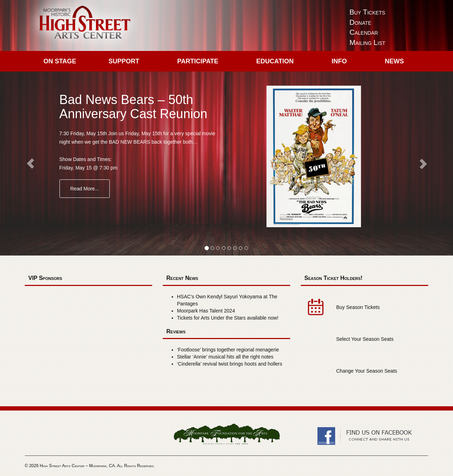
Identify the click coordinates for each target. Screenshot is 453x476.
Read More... (85, 189)
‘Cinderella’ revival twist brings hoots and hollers (230, 364)
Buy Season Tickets (358, 307)
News (394, 61)
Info (339, 61)
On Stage (60, 61)
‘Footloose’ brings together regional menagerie (228, 350)
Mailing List (368, 42)
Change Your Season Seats (367, 371)
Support (124, 61)
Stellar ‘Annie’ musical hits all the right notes (225, 357)
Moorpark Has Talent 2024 (206, 311)
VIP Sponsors (45, 278)
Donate (361, 22)
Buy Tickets (368, 12)
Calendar (364, 32)
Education (275, 61)
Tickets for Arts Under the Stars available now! (228, 318)
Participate (198, 61)
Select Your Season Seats (365, 339)
